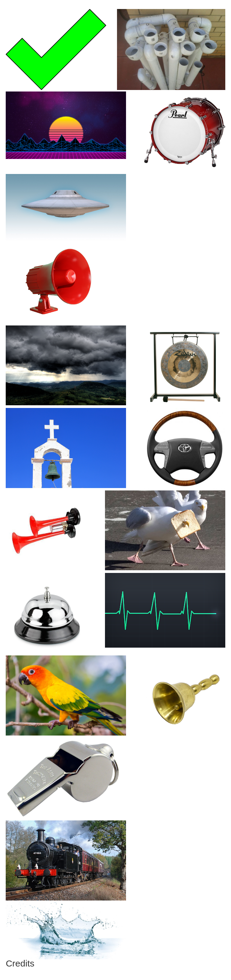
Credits (20, 963)
